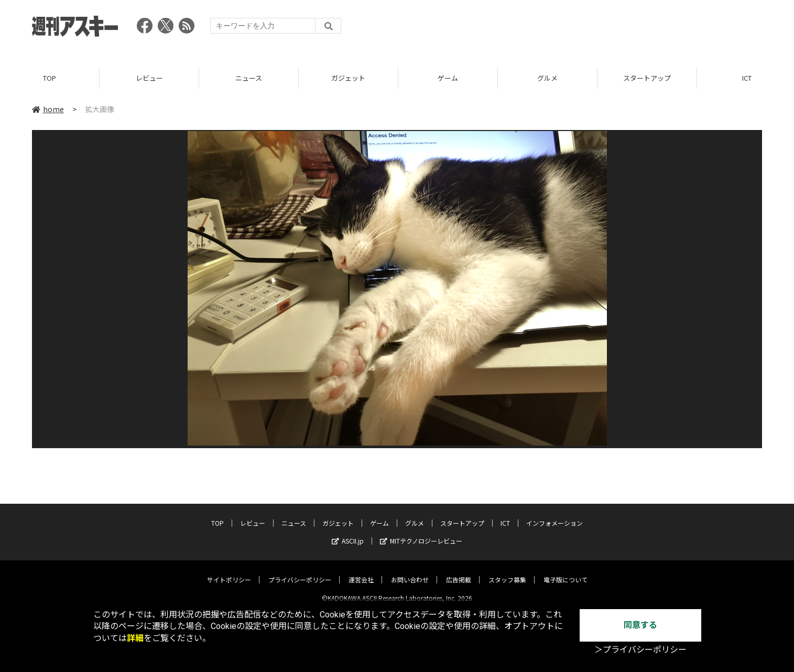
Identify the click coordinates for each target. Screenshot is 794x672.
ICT (505, 514)
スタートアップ (647, 78)
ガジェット (348, 78)
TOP (50, 78)
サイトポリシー (229, 571)
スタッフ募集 (507, 571)
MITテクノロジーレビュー (421, 532)
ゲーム (448, 78)
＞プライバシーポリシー (640, 650)
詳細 (135, 638)
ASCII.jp (348, 532)
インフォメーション (554, 514)
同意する (640, 625)
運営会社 (361, 571)
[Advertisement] (571, 29)
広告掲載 (459, 571)
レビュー (149, 78)
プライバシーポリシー (300, 571)
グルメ (547, 78)
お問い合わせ (410, 571)
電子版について (565, 571)
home (48, 110)
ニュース (249, 78)
